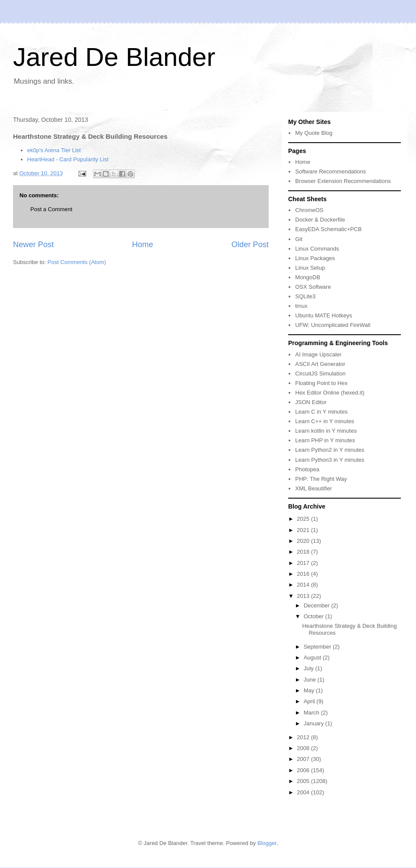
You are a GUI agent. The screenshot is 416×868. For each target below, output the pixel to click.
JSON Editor (311, 402)
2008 (304, 748)
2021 (304, 530)
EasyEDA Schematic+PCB (328, 229)
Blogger (267, 843)
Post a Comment (51, 209)
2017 (304, 563)
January (315, 723)
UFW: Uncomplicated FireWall (333, 325)
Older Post (250, 245)
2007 (304, 759)
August (313, 658)
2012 (304, 737)
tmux (301, 306)
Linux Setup (310, 268)
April (310, 701)
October (315, 616)
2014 (304, 585)
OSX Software (313, 287)
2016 (304, 574)
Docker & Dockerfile (320, 220)
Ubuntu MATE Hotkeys (323, 315)
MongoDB (308, 277)
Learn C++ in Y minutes (325, 421)
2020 (304, 541)
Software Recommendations (330, 171)
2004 (304, 792)
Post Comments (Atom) (77, 262)
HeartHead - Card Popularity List (68, 159)
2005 (304, 781)
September (318, 647)
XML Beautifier (314, 488)
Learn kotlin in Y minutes (326, 431)
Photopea (307, 469)
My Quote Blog (314, 133)
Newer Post (33, 245)
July (310, 668)
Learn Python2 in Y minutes (330, 450)
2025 (304, 519)
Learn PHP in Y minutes (325, 440)
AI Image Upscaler (318, 354)
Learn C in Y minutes (321, 412)
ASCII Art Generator (320, 364)
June (311, 680)
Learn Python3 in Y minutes (330, 460)
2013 (304, 596)
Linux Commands (317, 249)
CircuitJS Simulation (320, 374)
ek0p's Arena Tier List (54, 150)
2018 (304, 552)
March (312, 713)
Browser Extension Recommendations (343, 181)
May (310, 690)
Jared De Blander (114, 57)
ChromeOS (309, 210)
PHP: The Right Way (321, 479)
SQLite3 (305, 296)
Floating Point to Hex (321, 383)
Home (143, 245)
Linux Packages (315, 258)
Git (299, 239)
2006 (304, 770)
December (318, 605)
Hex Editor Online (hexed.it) (330, 393)
